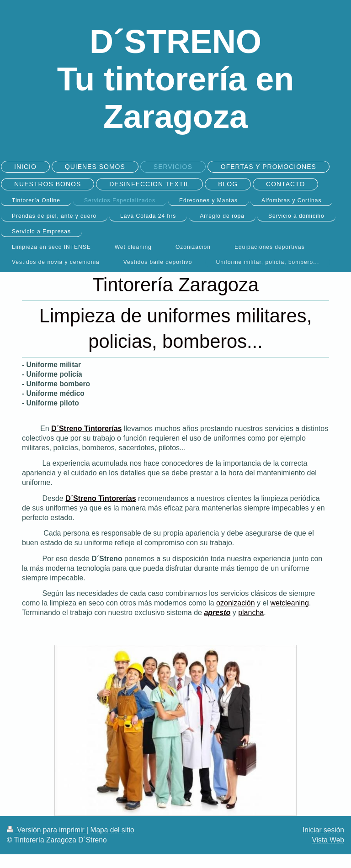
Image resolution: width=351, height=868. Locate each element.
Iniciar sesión (323, 830)
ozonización (236, 603)
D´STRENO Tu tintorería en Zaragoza (176, 79)
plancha (251, 613)
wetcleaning (290, 603)
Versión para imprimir (47, 830)
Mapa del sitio (112, 830)
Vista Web (328, 840)
